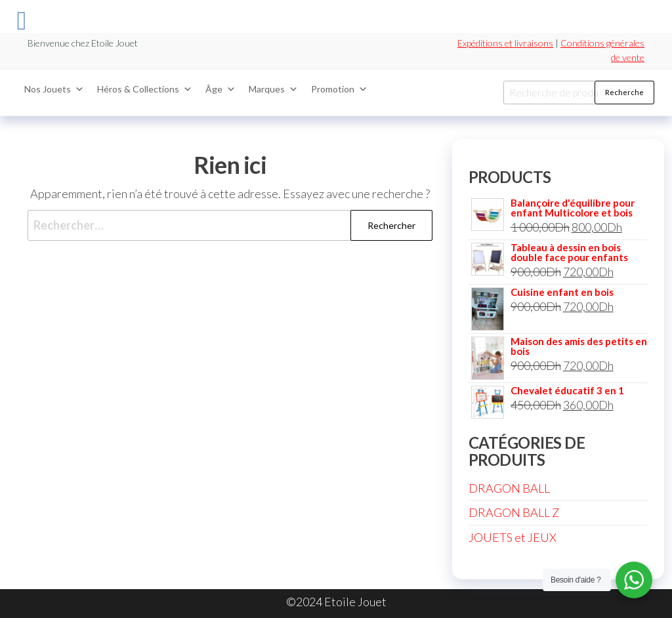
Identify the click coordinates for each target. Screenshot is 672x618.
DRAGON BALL (509, 488)
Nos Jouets (54, 89)
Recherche (624, 92)
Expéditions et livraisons (505, 43)
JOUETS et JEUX (513, 537)
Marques (273, 89)
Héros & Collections (145, 89)
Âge (220, 89)
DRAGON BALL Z (514, 512)
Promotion (339, 89)
